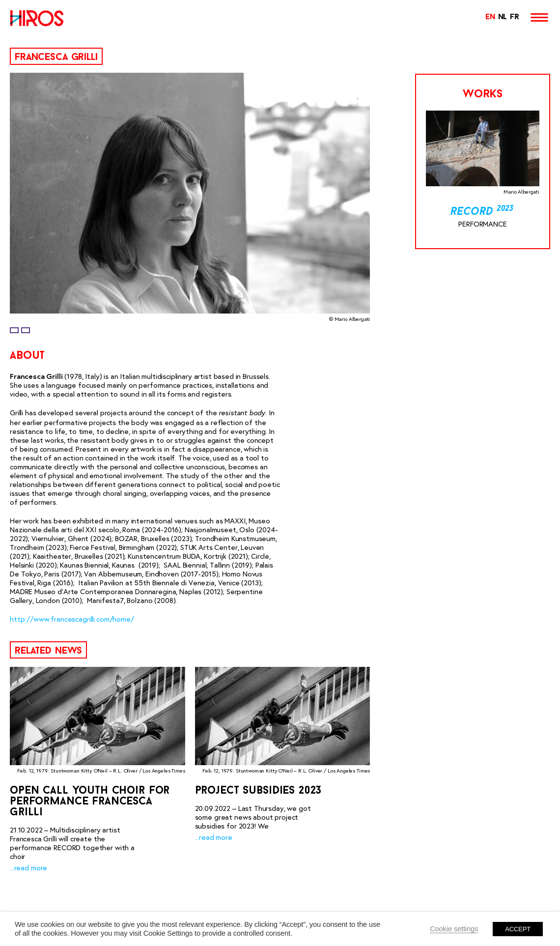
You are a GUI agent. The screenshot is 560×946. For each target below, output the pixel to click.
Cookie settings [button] (454, 929)
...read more (28, 868)
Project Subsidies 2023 (258, 791)
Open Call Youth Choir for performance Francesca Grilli (90, 802)
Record (482, 212)
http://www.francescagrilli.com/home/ (72, 619)
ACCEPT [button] (518, 929)
